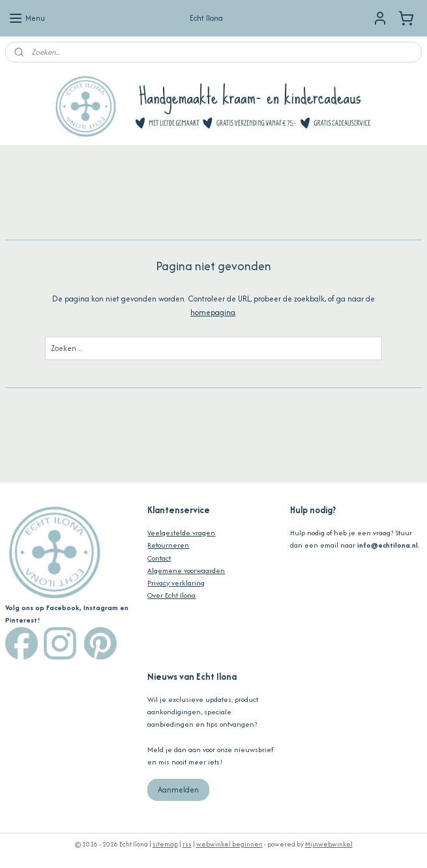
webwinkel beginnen (229, 844)
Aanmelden (178, 790)
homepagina (213, 312)
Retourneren (168, 545)
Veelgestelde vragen (181, 533)
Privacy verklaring (176, 583)
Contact (159, 558)
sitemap (165, 844)
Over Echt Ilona (171, 595)
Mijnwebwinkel (329, 844)
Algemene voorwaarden (186, 570)
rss (187, 844)
